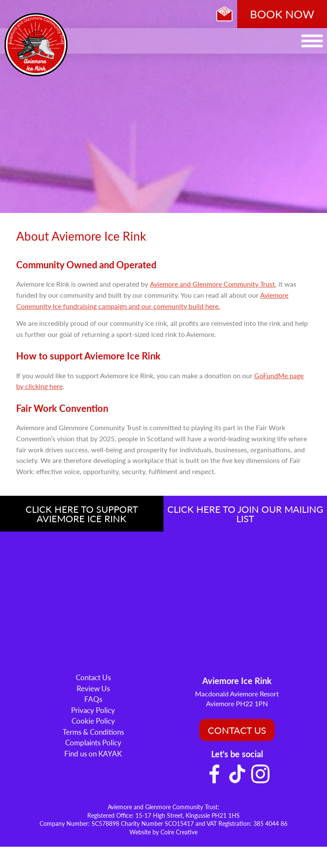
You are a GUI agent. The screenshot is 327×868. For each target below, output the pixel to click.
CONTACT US (237, 730)
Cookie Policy (93, 721)
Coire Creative (179, 832)
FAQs (93, 699)
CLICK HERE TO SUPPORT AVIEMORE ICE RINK (82, 514)
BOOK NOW (282, 14)
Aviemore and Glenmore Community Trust (212, 284)
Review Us (93, 688)
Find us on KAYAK (93, 753)
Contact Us (93, 677)
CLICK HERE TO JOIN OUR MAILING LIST (245, 514)
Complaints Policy (93, 742)
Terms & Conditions (93, 732)
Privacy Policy (93, 710)
